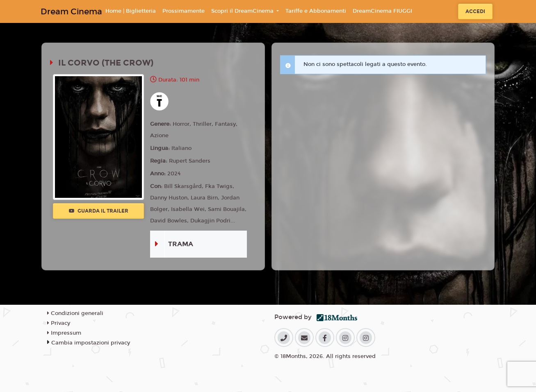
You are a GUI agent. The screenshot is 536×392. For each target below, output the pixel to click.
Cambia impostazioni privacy (91, 343)
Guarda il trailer (99, 211)
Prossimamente (184, 11)
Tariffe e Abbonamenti (316, 11)
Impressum (64, 333)
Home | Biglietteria (131, 11)
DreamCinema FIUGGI (382, 11)
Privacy (59, 323)
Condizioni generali (75, 313)
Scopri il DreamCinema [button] (243, 11)
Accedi (475, 11)
